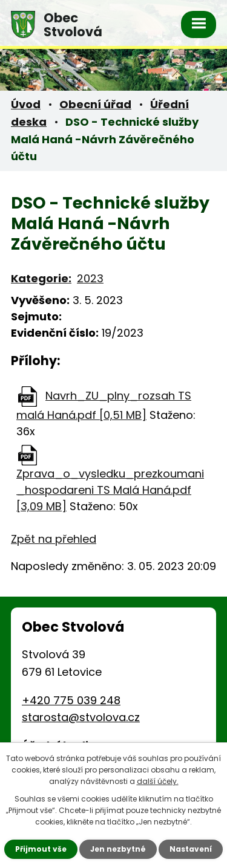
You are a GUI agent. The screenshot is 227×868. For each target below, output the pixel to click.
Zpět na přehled (49, 505)
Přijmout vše (50, 849)
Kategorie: (38, 261)
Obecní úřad (90, 105)
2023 (82, 261)
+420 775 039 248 (66, 667)
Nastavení (183, 849)
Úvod (25, 105)
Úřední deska (176, 105)
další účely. (138, 781)
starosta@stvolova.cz (74, 684)
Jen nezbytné (118, 849)
